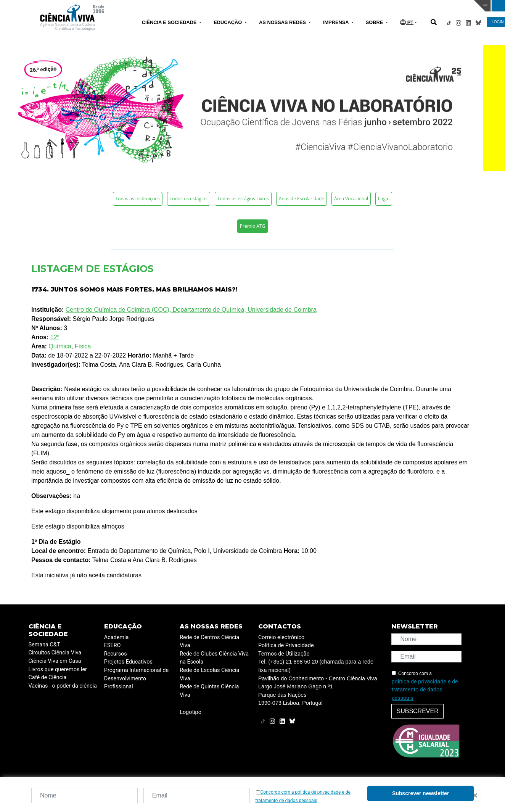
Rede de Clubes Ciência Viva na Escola (214, 658)
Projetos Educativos (128, 662)
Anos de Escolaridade (302, 199)
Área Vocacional (351, 199)
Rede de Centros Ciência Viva (209, 642)
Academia (116, 637)
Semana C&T (44, 645)
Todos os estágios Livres (243, 199)
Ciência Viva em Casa (55, 661)
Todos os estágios (189, 199)
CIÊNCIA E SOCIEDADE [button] (170, 22)
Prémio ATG (252, 226)
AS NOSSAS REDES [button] (283, 22)
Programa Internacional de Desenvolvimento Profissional (136, 678)
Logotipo (191, 712)
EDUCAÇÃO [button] (228, 22)
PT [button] (407, 22)
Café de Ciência (48, 677)
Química (60, 346)
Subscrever (417, 711)
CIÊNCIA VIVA (344, 6)
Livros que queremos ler (58, 669)
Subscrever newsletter (421, 793)
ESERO (113, 645)
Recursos (116, 654)
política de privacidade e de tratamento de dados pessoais (425, 690)
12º (55, 337)
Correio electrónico (281, 637)
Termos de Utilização (284, 654)
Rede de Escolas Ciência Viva (209, 674)
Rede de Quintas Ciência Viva (209, 691)
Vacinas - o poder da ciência (63, 686)
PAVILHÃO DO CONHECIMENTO (231, 5)
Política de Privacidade (286, 645)
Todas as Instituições (138, 199)
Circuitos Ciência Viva (55, 653)
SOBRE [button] (375, 22)
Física (83, 346)
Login (384, 199)
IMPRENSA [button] (337, 22)
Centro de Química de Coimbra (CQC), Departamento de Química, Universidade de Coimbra (191, 310)
